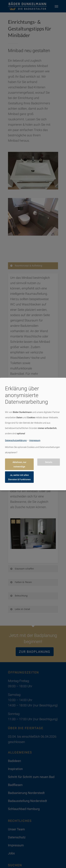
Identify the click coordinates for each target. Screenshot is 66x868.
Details (49, 462)
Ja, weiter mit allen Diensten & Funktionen (19, 477)
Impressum (35, 440)
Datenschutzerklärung (16, 440)
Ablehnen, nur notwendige (19, 464)
